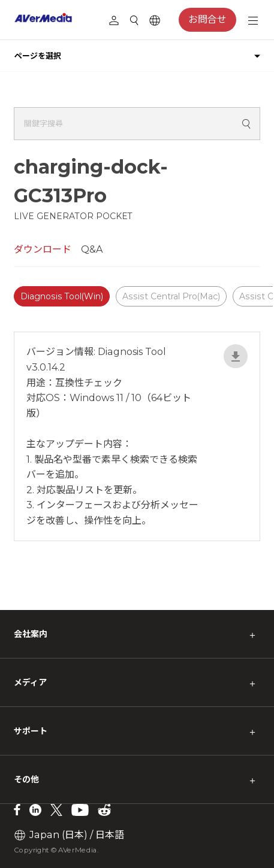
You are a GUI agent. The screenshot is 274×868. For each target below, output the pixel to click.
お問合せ (207, 19)
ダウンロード (43, 249)
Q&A (92, 249)
